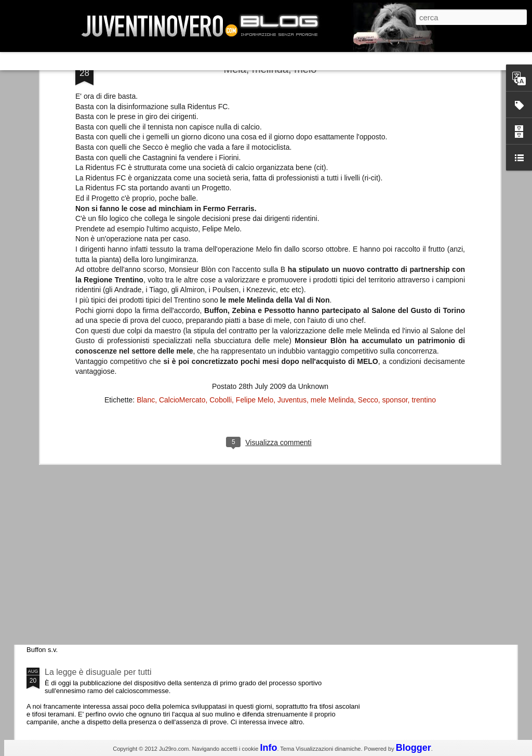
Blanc (146, 287)
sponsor (395, 287)
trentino (424, 287)
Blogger (414, 748)
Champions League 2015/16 (97, 496)
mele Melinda (332, 287)
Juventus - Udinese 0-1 (88, 584)
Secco (368, 287)
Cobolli (221, 287)
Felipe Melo (255, 287)
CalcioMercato (182, 287)
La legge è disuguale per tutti (98, 672)
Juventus (292, 287)
